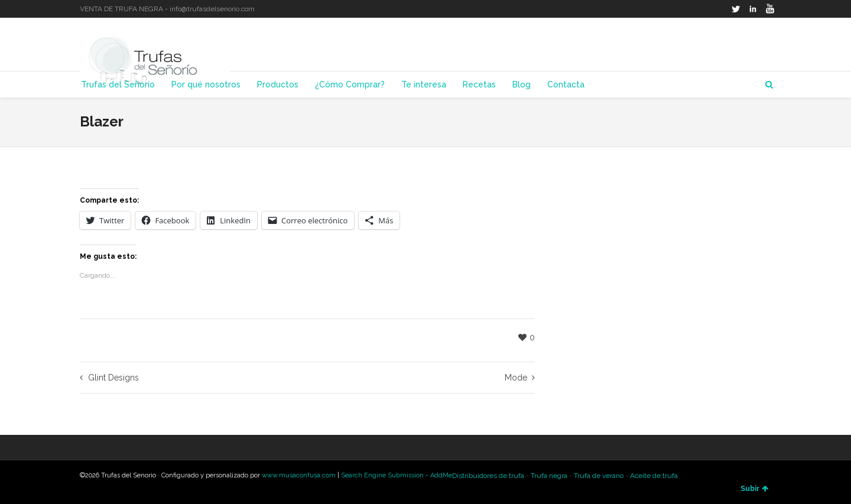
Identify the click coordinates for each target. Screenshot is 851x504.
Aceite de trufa (654, 476)
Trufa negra (549, 476)
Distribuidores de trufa (488, 476)
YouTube (770, 9)
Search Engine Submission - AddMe (397, 475)
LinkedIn (753, 9)
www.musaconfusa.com (299, 475)
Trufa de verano (599, 476)
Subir (754, 489)
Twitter (736, 9)
